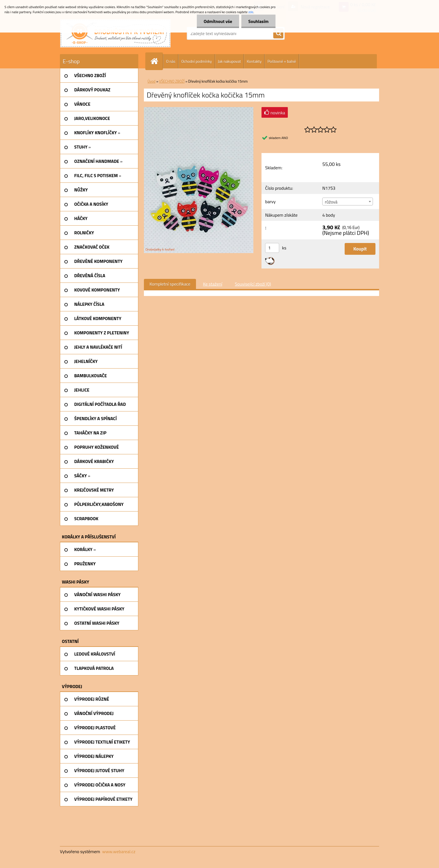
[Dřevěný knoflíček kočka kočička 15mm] (199, 109)
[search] (278, 34)
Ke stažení (213, 284)
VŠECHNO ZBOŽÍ (172, 81)
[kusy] (272, 248)
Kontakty (254, 61)
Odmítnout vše (218, 21)
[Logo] (115, 33)
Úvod (151, 81)
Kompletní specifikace (170, 284)
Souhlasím (258, 21)
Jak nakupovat (229, 61)
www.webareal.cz (119, 851)
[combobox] (347, 202)
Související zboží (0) (253, 284)
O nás (171, 61)
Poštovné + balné (282, 61)
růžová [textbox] (331, 202)
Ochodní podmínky (196, 61)
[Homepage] (157, 61)
